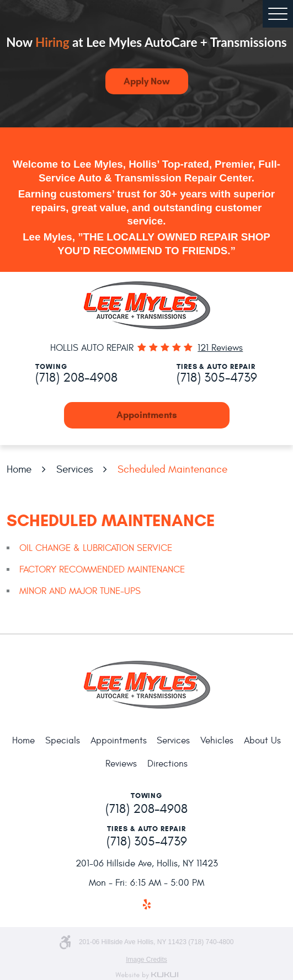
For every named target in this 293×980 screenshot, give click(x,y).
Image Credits (146, 960)
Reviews (121, 764)
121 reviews (220, 348)
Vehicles (217, 741)
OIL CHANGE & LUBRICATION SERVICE (96, 548)
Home (19, 469)
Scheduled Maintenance (172, 469)
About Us (262, 741)
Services (75, 469)
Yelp (146, 905)
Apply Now (146, 81)
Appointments (147, 415)
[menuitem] (23, 741)
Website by (147, 975)
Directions (167, 764)
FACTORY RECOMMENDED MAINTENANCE (102, 570)
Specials (63, 741)
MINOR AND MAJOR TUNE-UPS (80, 591)
